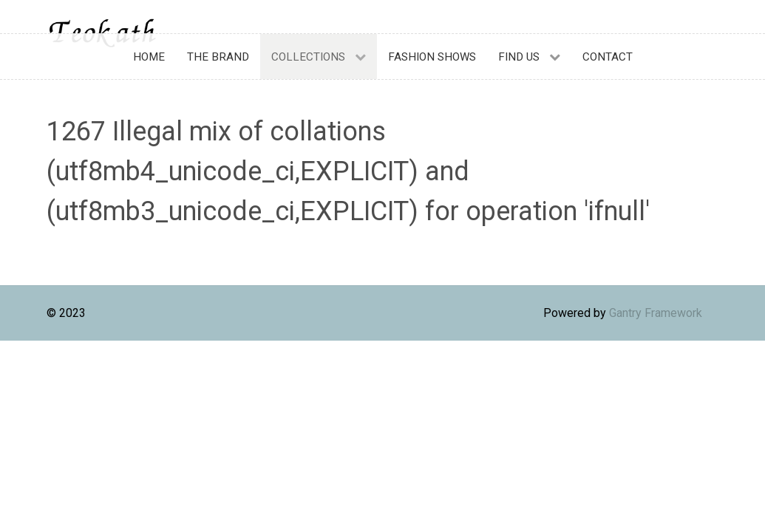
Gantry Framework (656, 313)
